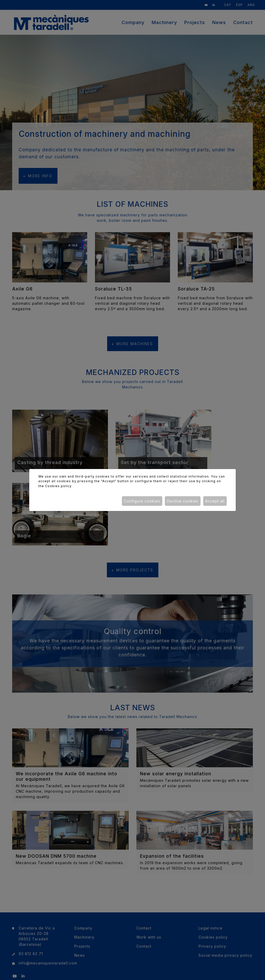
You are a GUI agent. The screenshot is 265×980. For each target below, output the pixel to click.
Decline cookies (183, 501)
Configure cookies (142, 501)
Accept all (215, 501)
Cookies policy (58, 486)
